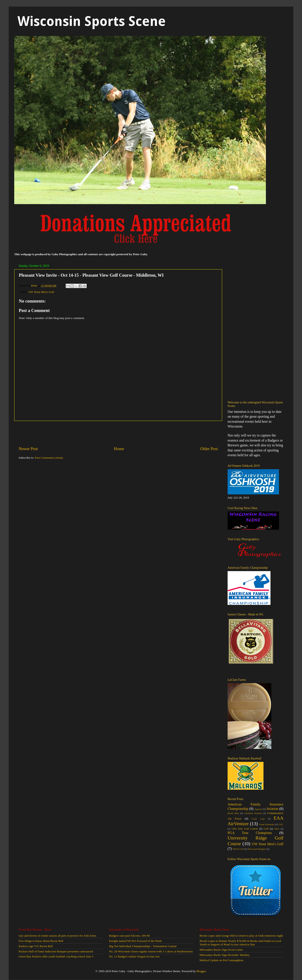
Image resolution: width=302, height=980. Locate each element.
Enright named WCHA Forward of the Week (135, 941)
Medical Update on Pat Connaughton (221, 960)
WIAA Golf (238, 849)
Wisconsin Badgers (257, 849)
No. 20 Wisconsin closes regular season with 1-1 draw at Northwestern (151, 951)
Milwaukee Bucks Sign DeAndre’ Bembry (225, 955)
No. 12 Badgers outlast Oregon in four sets (134, 956)
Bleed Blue (233, 813)
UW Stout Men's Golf (41, 292)
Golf (266, 829)
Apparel (258, 809)
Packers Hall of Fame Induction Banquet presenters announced (56, 951)
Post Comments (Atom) (49, 458)
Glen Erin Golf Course (245, 829)
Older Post (209, 449)
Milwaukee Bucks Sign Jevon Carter (221, 950)
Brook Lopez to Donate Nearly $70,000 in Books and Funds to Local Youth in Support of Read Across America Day (240, 943)
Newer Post (28, 449)
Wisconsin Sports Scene (92, 21)
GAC (281, 824)
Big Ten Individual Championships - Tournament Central (143, 946)
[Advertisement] (118, 433)
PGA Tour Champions (250, 833)
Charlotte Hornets (253, 813)
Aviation (272, 809)
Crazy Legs (258, 819)
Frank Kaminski (267, 824)
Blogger (201, 971)
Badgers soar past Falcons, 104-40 (129, 936)
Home (119, 449)
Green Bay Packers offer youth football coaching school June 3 (56, 956)
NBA (277, 829)
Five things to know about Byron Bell (41, 941)
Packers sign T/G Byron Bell (36, 946)
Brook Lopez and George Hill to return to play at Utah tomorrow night (241, 936)
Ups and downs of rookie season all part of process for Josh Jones (57, 936)
